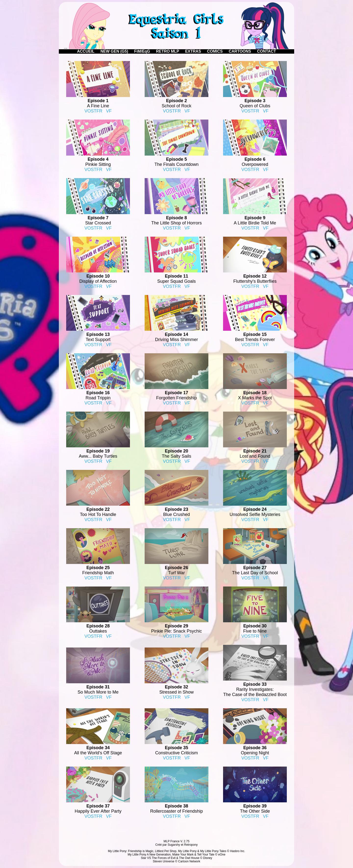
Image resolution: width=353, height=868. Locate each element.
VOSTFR (93, 111)
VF (109, 111)
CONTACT (267, 51)
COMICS (215, 51)
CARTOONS (240, 51)
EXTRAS (193, 51)
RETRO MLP (168, 51)
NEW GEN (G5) (114, 51)
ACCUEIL (86, 51)
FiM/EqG (142, 51)
